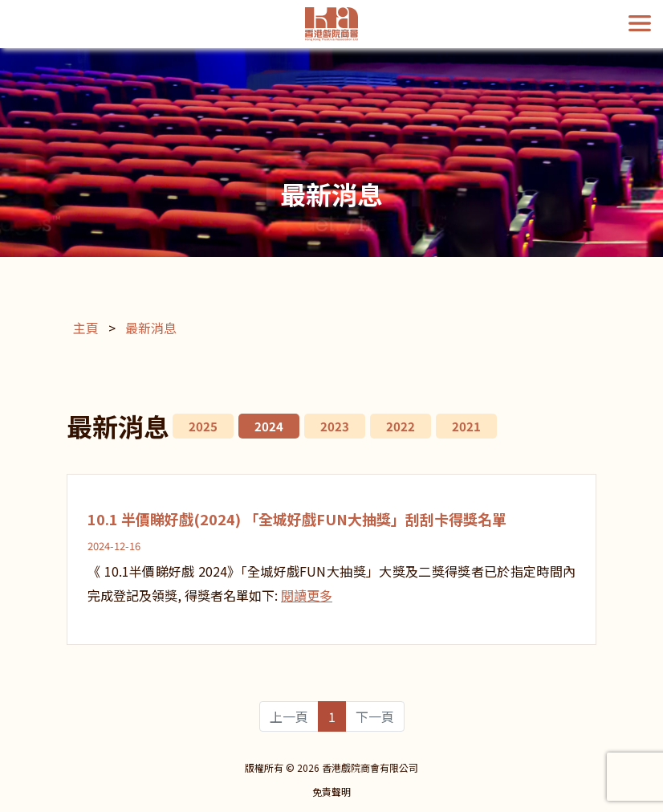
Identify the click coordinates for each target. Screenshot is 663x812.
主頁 (86, 328)
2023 (335, 426)
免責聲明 (331, 792)
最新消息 (151, 328)
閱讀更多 (307, 595)
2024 (269, 426)
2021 (466, 426)
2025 (203, 426)
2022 (401, 426)
